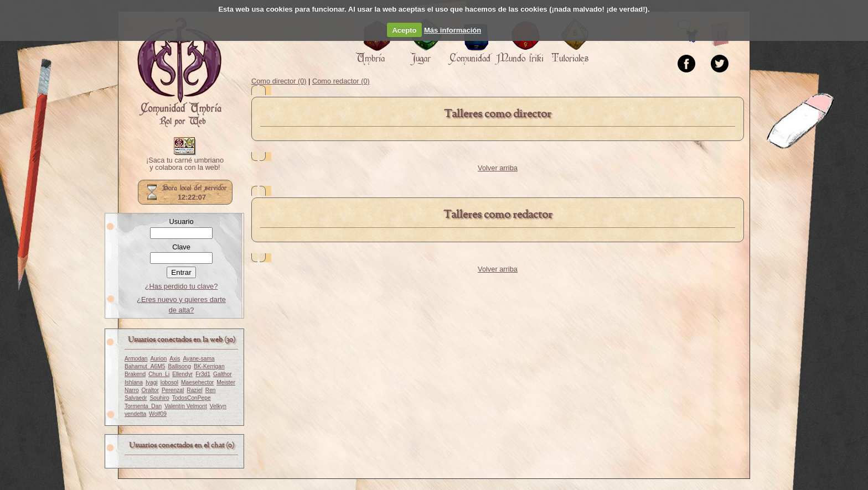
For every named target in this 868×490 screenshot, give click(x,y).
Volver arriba (498, 168)
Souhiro (159, 398)
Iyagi (152, 382)
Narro (132, 390)
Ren (211, 390)
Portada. (179, 72)
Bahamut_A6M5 (145, 366)
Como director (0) (279, 81)
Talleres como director (498, 114)
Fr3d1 (203, 374)
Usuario (181, 221)
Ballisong (179, 366)
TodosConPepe (192, 398)
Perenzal (173, 390)
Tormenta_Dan (143, 406)
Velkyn (218, 406)
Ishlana (134, 382)
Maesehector (197, 382)
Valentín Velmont (186, 406)
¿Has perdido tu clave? (182, 286)
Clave (181, 247)
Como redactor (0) (341, 81)
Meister (226, 382)
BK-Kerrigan (209, 366)
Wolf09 (158, 414)
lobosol (169, 382)
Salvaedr (136, 398)
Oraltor (150, 390)
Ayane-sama (198, 359)
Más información (453, 30)
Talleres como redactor (498, 215)
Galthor (223, 374)
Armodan (136, 359)
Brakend (135, 374)
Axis (175, 359)
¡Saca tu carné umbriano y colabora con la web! (185, 164)
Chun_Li (159, 374)
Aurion (159, 359)
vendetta (135, 414)
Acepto (404, 30)
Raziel (194, 390)
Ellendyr (182, 374)
